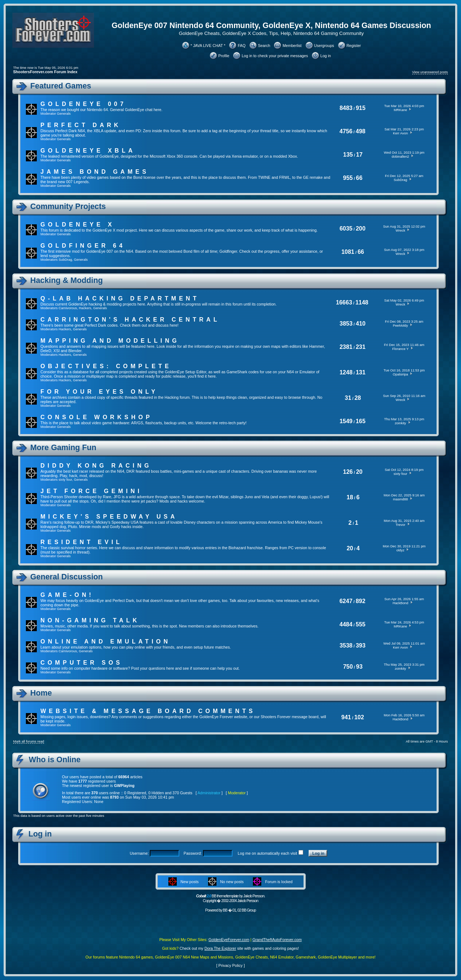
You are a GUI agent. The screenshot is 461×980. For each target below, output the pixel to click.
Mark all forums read (29, 741)
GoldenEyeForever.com (229, 940)
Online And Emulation (106, 641)
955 (348, 178)
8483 (346, 108)
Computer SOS (82, 663)
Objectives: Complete (106, 366)
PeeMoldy (400, 326)
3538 (346, 646)
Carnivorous (68, 308)
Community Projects (68, 206)
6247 (346, 601)
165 (361, 421)
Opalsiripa (401, 374)
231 (361, 347)
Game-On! (67, 595)
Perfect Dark (81, 125)
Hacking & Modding (67, 280)
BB (225, 910)
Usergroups (324, 46)
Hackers (85, 308)
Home (41, 693)
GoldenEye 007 (83, 104)
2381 (346, 347)
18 (350, 497)
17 (359, 155)
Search (264, 46)
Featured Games (61, 86)
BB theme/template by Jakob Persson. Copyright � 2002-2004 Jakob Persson (230, 898)
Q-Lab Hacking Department (120, 298)
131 (361, 372)
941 (346, 717)
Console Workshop (97, 417)
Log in (326, 56)
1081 (348, 252)
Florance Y (400, 349)
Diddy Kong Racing (96, 466)
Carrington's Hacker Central (130, 320)
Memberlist (292, 46)
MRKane (401, 110)
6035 (346, 229)
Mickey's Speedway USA (109, 517)
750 (348, 667)
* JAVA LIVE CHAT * (208, 46)
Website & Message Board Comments (148, 711)
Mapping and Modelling (110, 341)
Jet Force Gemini (91, 491)
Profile (224, 56)
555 (361, 624)
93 (359, 667)
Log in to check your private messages (275, 56)
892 (361, 601)
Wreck (401, 231)
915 (361, 108)
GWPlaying (124, 786)
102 (359, 717)
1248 (346, 372)
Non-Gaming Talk (90, 620)
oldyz (401, 550)
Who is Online (55, 760)
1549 (346, 421)
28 (358, 398)
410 (361, 324)
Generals (64, 114)
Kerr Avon (400, 133)
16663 (344, 302)
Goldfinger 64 (83, 246)
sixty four (65, 480)
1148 (362, 302)
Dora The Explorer (220, 948)
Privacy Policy (230, 965)
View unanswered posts (430, 72)
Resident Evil (81, 542)
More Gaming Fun (63, 448)
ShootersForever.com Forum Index (45, 72)
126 (348, 472)
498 (361, 131)
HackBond (400, 603)
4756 (346, 131)
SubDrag (400, 180)
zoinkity (400, 423)
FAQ (241, 46)
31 (348, 398)
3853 (346, 324)
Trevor (400, 525)
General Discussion (67, 577)
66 (359, 178)
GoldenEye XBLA (88, 151)
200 (361, 229)
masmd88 (400, 499)
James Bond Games (95, 172)
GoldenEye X (78, 225)
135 (348, 155)
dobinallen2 (401, 157)
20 (359, 472)
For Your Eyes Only (99, 392)
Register (354, 46)
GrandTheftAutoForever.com (277, 940)
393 (361, 646)
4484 (346, 624)
